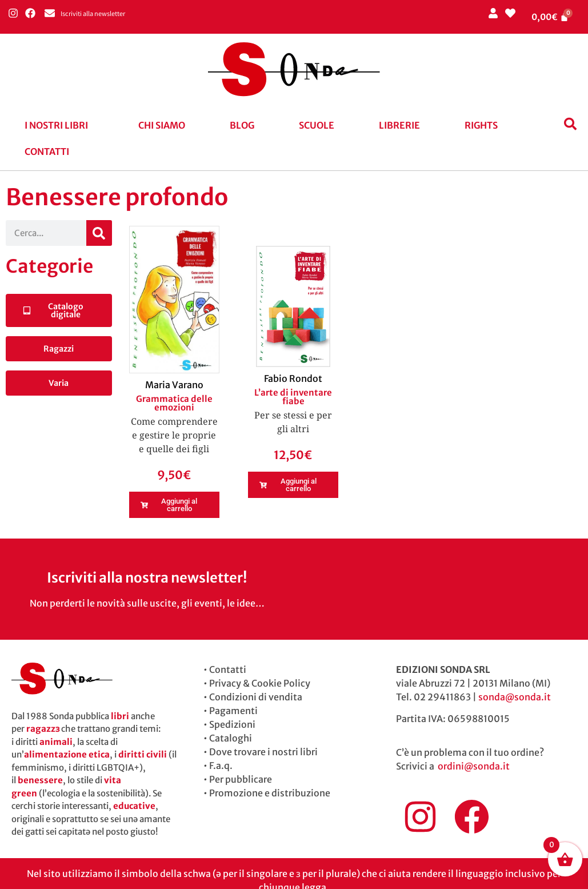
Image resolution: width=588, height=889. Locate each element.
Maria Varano (174, 385)
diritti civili (143, 754)
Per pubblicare (241, 779)
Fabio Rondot (293, 378)
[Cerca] (99, 233)
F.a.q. (221, 766)
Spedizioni (232, 724)
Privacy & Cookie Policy (260, 683)
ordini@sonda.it (474, 766)
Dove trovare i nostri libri (263, 752)
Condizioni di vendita (256, 697)
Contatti (47, 152)
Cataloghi (231, 738)
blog (242, 125)
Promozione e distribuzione (270, 793)
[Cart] (550, 17)
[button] (59, 125)
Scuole (317, 125)
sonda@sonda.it (515, 697)
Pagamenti (233, 711)
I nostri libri (56, 125)
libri (120, 716)
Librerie (399, 125)
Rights (481, 125)
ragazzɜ (43, 729)
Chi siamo (162, 125)
